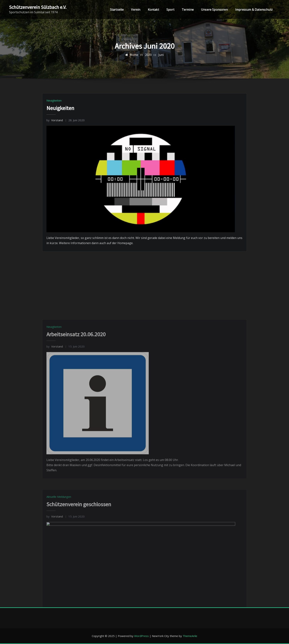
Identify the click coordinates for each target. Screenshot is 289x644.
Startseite (117, 10)
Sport (170, 10)
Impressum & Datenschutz (254, 10)
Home (134, 57)
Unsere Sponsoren (214, 10)
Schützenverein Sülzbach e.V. (38, 7)
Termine (188, 10)
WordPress (141, 636)
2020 (148, 57)
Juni (161, 57)
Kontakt (153, 10)
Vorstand (55, 146)
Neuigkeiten (54, 127)
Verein (136, 10)
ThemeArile (190, 636)
